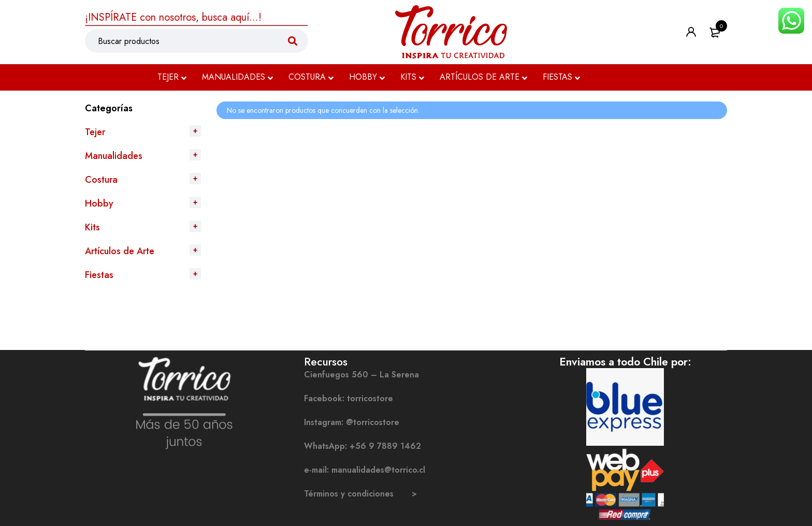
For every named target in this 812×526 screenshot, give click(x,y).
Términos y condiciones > (360, 494)
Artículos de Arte (120, 251)
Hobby (99, 203)
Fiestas (99, 275)
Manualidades (114, 156)
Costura (101, 180)
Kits (92, 227)
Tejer (95, 132)
